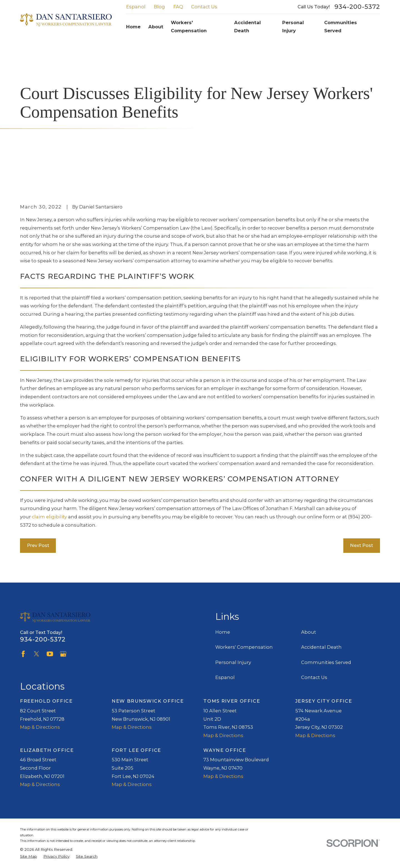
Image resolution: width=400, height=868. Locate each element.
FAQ (178, 7)
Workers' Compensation (244, 647)
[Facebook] (23, 654)
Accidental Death (321, 647)
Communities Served (326, 662)
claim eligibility (49, 517)
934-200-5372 (357, 7)
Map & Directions (40, 727)
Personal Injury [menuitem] (293, 27)
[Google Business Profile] (63, 654)
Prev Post (38, 545)
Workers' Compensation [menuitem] (189, 27)
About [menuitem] (156, 27)
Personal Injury (233, 662)
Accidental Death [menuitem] (247, 27)
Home (223, 632)
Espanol (136, 7)
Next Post (362, 545)
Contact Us (204, 7)
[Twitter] (37, 654)
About (309, 632)
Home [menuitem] (133, 27)
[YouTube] (50, 654)
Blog (159, 7)
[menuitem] (28, 856)
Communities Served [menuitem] (341, 27)
